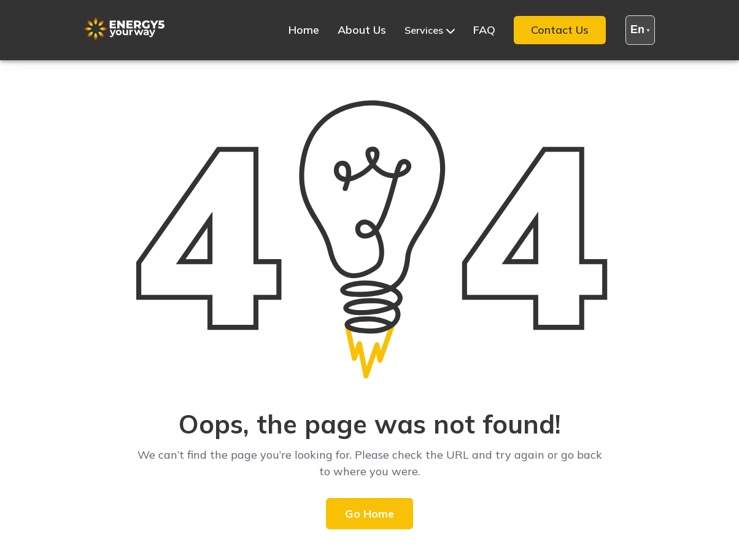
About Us (362, 30)
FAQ (484, 30)
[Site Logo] (124, 37)
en (640, 29)
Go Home (369, 514)
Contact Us (560, 30)
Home (304, 30)
